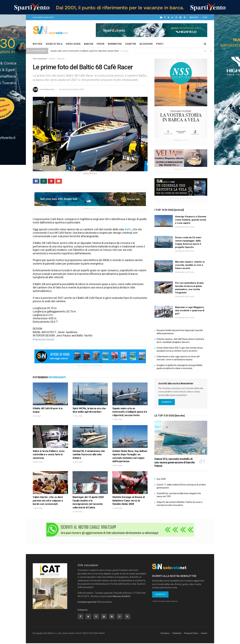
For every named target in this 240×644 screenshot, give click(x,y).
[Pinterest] (180, 18)
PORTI (160, 44)
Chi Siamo (165, 634)
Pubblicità (177, 634)
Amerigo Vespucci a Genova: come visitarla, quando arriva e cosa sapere (191, 220)
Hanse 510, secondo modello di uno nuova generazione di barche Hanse (175, 462)
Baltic (128, 230)
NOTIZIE (38, 44)
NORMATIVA (115, 44)
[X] (168, 18)
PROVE (101, 44)
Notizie (52, 59)
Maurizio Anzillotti (122, 597)
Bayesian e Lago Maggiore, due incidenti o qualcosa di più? (190, 310)
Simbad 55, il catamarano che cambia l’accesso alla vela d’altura (89, 455)
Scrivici (204, 634)
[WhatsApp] (172, 18)
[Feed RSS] (185, 18)
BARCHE (89, 44)
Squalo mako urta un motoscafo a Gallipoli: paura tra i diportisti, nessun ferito (85, 51)
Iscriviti (167, 402)
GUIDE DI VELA (54, 44)
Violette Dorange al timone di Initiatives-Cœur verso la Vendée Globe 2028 (129, 501)
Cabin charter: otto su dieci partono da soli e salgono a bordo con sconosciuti (48, 501)
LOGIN (205, 17)
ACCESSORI (146, 44)
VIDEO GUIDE (73, 44)
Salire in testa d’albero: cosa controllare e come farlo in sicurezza (49, 455)
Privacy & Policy (191, 634)
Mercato (61, 59)
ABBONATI (194, 17)
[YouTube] (161, 18)
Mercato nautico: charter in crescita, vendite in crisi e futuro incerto (190, 265)
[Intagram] (176, 18)
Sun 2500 (161, 479)
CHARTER (131, 44)
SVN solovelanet (40, 59)
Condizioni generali (87, 603)
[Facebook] (165, 18)
